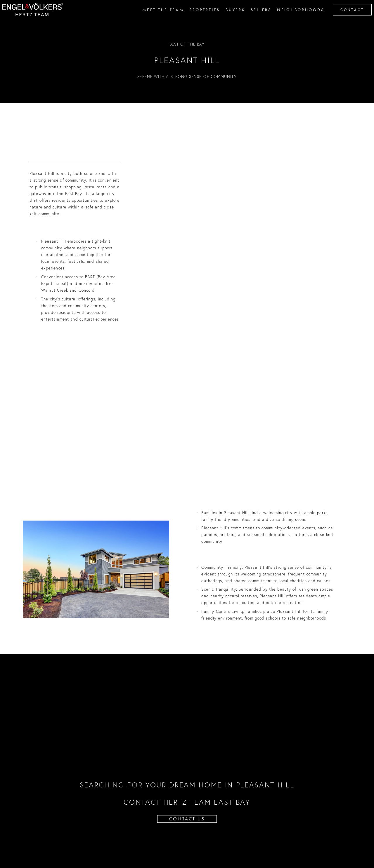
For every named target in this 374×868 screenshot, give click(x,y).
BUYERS (230, 17)
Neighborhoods (295, 17)
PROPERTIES (200, 17)
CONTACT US (187, 819)
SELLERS (256, 17)
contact (347, 17)
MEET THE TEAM (158, 17)
